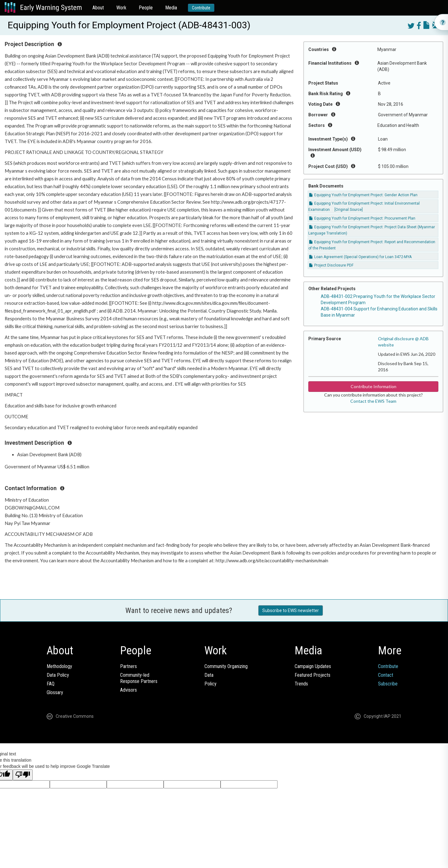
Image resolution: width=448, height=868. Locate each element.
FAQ (51, 684)
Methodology (59, 666)
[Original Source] (349, 210)
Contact (386, 675)
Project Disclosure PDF (331, 265)
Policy (210, 684)
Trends (301, 684)
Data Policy (58, 675)
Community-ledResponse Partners (139, 678)
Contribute (201, 8)
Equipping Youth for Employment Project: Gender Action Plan (363, 195)
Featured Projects (313, 675)
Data (209, 675)
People (146, 8)
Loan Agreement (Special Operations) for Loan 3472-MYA (360, 257)
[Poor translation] (23, 775)
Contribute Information (373, 386)
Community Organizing (226, 666)
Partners (128, 666)
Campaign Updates (313, 666)
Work (121, 8)
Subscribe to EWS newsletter (291, 610)
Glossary (55, 692)
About (98, 8)
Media (171, 8)
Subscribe (388, 684)
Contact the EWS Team (373, 401)
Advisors (128, 690)
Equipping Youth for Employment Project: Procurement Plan (362, 218)
